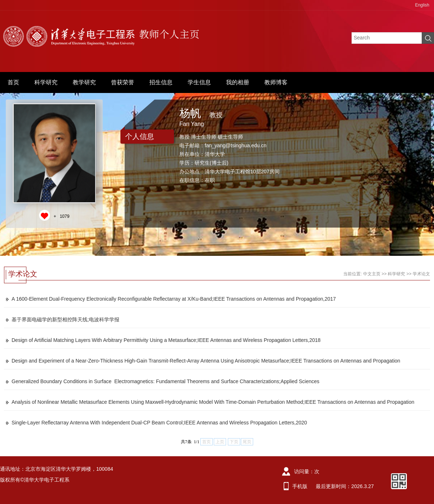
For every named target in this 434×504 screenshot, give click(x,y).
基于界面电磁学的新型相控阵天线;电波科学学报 (65, 319)
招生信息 (161, 82)
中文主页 (372, 274)
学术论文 (421, 274)
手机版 (300, 486)
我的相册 (238, 82)
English (422, 5)
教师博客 (276, 82)
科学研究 (46, 82)
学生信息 (199, 82)
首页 (13, 82)
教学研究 (84, 82)
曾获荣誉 (123, 82)
